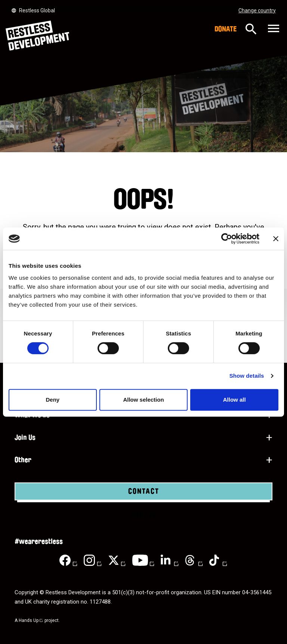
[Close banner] (276, 239)
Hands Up (31, 620)
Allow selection (143, 400)
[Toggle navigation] (273, 29)
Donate (226, 29)
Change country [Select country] (257, 10)
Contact (144, 491)
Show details (247, 376)
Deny (53, 400)
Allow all (234, 400)
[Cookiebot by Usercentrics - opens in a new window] (227, 239)
